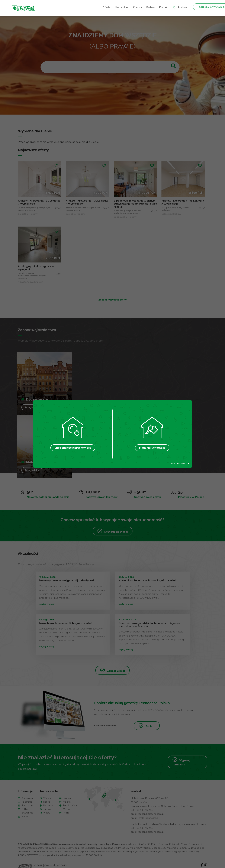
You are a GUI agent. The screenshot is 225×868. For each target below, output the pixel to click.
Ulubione (137, 7)
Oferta (62, 7)
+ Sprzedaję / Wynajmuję (167, 7)
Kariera (106, 7)
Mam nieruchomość (152, 448)
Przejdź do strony (179, 463)
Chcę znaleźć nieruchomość (73, 448)
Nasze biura (77, 7)
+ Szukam (197, 7)
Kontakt (119, 7)
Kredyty (93, 7)
